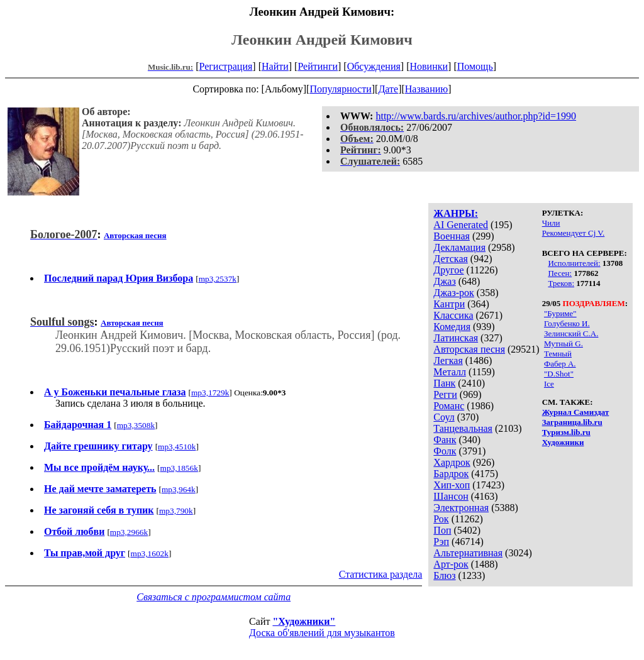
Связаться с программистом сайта (214, 597)
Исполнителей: (574, 263)
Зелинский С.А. (571, 333)
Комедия (452, 327)
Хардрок (452, 462)
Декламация (459, 247)
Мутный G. (563, 344)
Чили (551, 223)
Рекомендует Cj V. (574, 233)
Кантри (449, 304)
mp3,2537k (218, 279)
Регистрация (226, 66)
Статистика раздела (381, 574)
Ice (549, 384)
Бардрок (451, 474)
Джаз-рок (454, 293)
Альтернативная (468, 553)
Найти (275, 66)
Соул (444, 417)
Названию (427, 89)
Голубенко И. (567, 323)
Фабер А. (560, 364)
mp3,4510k (177, 447)
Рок (441, 519)
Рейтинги (318, 66)
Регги (445, 394)
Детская (451, 259)
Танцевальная (463, 428)
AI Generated (461, 225)
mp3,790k (176, 511)
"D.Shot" (559, 374)
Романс (449, 406)
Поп (442, 530)
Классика (453, 315)
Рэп (441, 542)
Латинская (456, 338)
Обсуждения (374, 66)
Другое (448, 270)
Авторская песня (469, 349)
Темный (558, 354)
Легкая (448, 360)
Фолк (445, 451)
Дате (388, 89)
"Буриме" (560, 313)
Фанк (445, 440)
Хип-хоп (452, 485)
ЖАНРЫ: (456, 213)
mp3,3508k (136, 425)
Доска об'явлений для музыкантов (322, 633)
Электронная (461, 508)
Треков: (561, 283)
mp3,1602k (150, 553)
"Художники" (304, 621)
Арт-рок (451, 564)
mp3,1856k (179, 468)
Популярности (340, 89)
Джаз (444, 281)
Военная (452, 236)
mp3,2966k (129, 532)
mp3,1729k (210, 393)
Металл (450, 372)
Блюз (444, 575)
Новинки (429, 66)
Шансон (451, 496)
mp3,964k (179, 489)
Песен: (560, 273)
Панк (444, 383)
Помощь (475, 66)
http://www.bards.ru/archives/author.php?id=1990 (476, 116)
